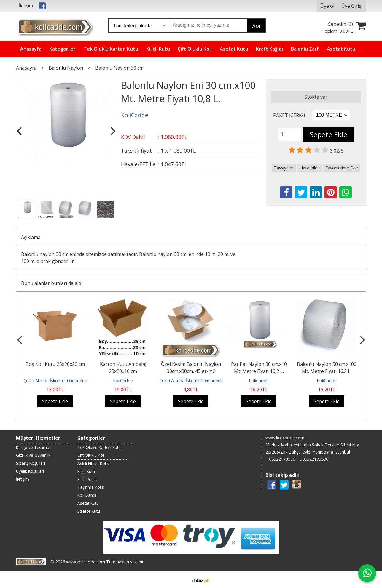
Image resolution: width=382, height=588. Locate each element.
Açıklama (31, 237)
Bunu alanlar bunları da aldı (52, 283)
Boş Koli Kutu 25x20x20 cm (55, 364)
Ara (256, 26)
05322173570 (282, 459)
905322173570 (314, 459)
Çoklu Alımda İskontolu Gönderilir (56, 380)
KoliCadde (123, 380)
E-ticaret (182, 580)
